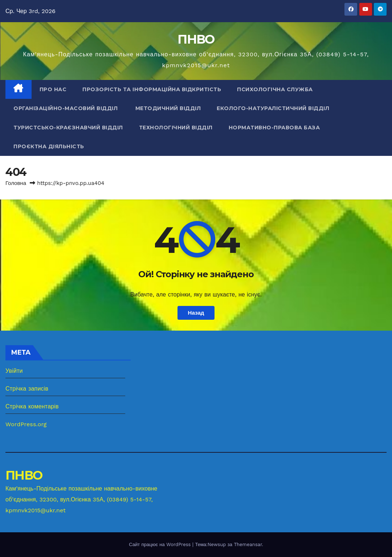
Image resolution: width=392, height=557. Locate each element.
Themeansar (248, 544)
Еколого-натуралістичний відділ (273, 108)
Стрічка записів (27, 389)
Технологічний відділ (176, 128)
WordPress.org (26, 424)
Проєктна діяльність (49, 146)
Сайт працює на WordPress (161, 544)
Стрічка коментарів (32, 406)
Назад (196, 313)
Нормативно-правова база (274, 128)
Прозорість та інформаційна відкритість (152, 89)
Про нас (53, 89)
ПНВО (196, 39)
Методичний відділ (168, 108)
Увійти (14, 371)
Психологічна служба (275, 89)
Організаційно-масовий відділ (66, 108)
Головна (16, 183)
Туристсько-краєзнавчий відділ (68, 128)
